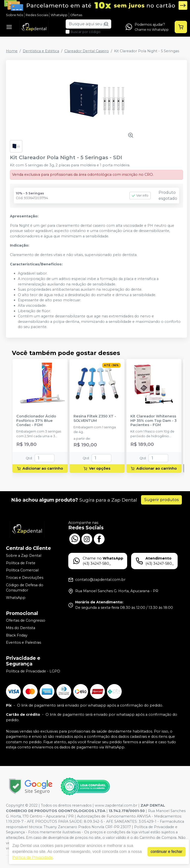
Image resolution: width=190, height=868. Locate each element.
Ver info (140, 195)
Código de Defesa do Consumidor (25, 588)
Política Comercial (22, 570)
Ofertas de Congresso (26, 621)
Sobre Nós (14, 15)
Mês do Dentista (21, 628)
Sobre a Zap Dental (24, 556)
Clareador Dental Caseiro (87, 51)
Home (12, 51)
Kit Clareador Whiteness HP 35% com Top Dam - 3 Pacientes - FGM (154, 421)
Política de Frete (21, 563)
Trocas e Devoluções (25, 578)
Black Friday (17, 635)
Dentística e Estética (41, 51)
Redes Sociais (37, 15)
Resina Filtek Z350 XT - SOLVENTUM (95, 418)
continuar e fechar (166, 852)
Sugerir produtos (161, 500)
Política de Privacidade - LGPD (33, 671)
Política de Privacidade (33, 857)
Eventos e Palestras (24, 642)
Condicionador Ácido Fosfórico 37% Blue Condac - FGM (36, 421)
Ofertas (76, 15)
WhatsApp (59, 15)
